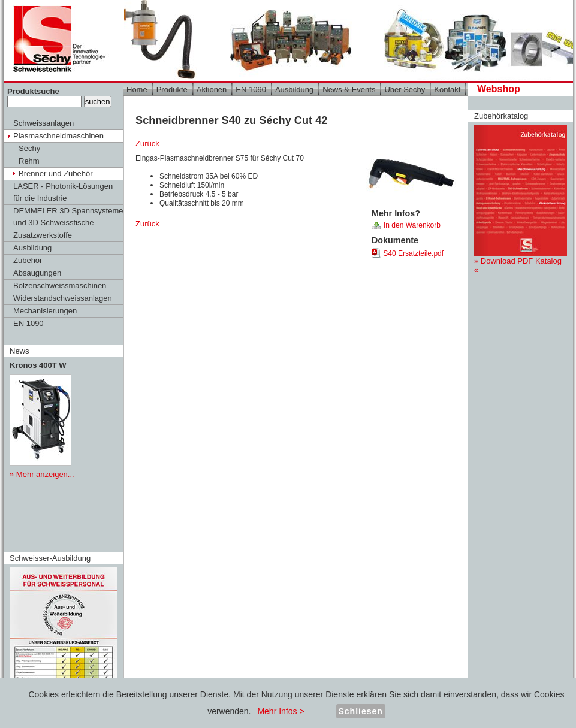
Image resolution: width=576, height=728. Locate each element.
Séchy (29, 148)
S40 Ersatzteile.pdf (408, 253)
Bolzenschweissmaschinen (60, 286)
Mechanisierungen (45, 311)
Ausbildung (32, 248)
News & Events (349, 90)
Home (137, 90)
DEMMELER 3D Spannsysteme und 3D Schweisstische (68, 217)
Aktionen (212, 90)
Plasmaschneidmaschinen (58, 136)
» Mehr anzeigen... (42, 474)
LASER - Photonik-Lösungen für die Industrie (63, 192)
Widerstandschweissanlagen (63, 298)
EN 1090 (28, 323)
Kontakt (447, 90)
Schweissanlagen (43, 123)
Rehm (29, 161)
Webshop (499, 89)
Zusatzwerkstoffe (43, 235)
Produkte (172, 90)
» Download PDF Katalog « (521, 200)
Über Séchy (405, 90)
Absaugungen (37, 273)
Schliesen (361, 711)
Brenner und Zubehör (56, 173)
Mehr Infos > (281, 711)
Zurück (147, 144)
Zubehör (28, 260)
